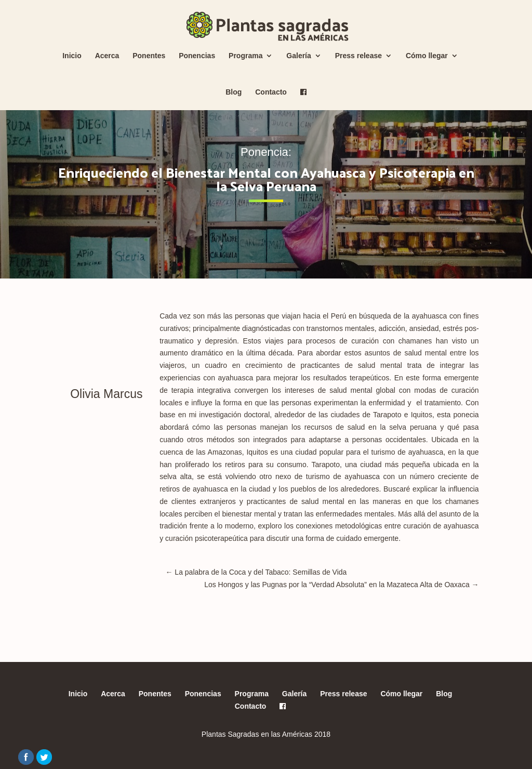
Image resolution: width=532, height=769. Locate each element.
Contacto (271, 92)
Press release (358, 56)
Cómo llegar (427, 56)
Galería (298, 56)
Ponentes (149, 56)
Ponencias (197, 56)
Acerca (107, 56)
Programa (245, 56)
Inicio (72, 56)
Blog (234, 92)
